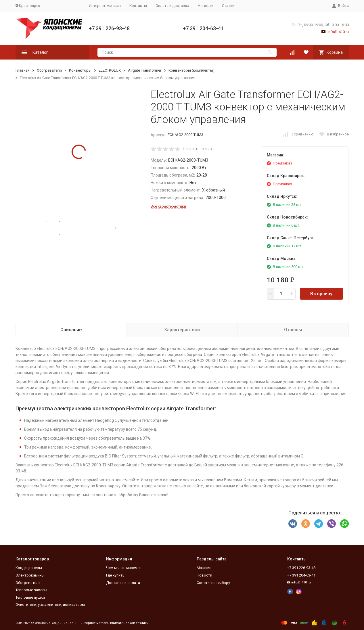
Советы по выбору (213, 583)
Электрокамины (30, 575)
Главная (23, 70)
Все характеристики (168, 206)
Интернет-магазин (105, 6)
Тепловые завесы (31, 590)
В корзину (321, 294)
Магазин (204, 568)
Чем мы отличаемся (124, 568)
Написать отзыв (197, 149)
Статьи (228, 6)
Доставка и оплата (123, 583)
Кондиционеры (29, 568)
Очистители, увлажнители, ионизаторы (50, 605)
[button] (116, 228)
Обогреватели (49, 70)
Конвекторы (80, 70)
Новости (206, 6)
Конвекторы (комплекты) (191, 70)
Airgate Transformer (145, 70)
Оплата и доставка (172, 6)
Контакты (138, 6)
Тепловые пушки (30, 597)
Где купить (115, 575)
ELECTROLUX (110, 70)
